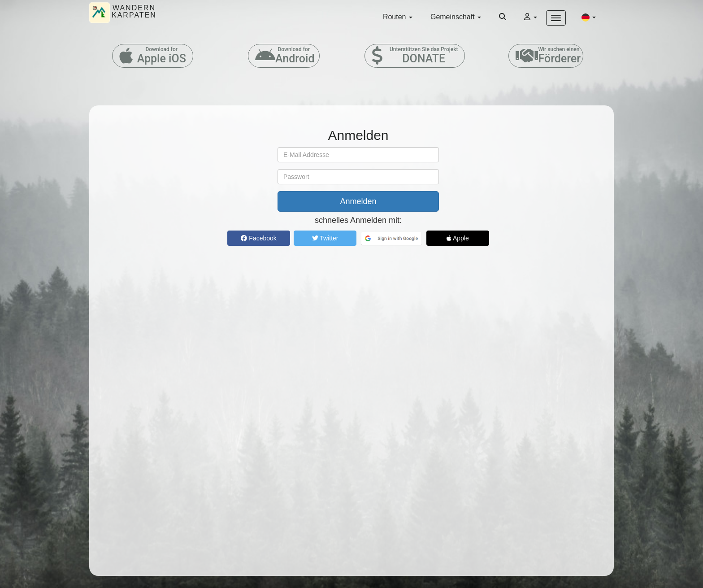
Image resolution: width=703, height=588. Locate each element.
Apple (458, 238)
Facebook (258, 238)
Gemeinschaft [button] (456, 17)
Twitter (325, 238)
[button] (589, 17)
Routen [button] (398, 17)
